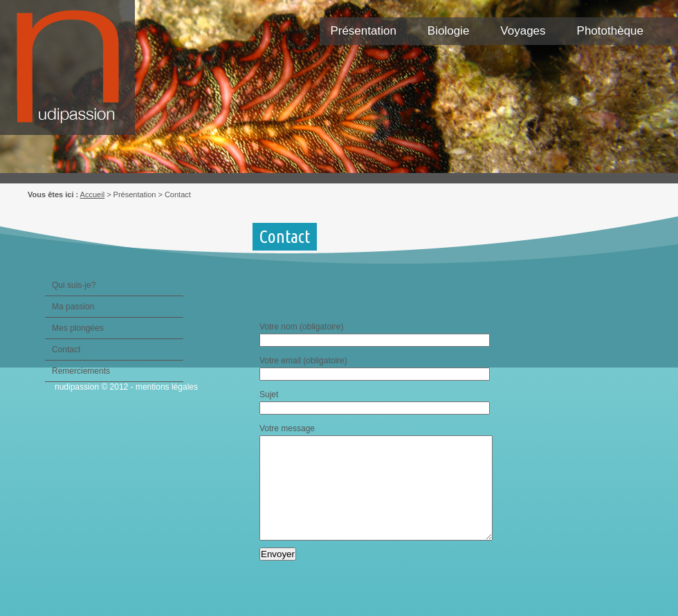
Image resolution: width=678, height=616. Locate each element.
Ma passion (73, 307)
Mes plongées (78, 328)
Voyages (523, 31)
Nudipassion (74, 74)
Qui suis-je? (74, 285)
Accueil (92, 194)
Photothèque (610, 31)
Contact (66, 350)
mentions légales (167, 387)
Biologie (449, 31)
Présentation (363, 31)
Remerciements (81, 371)
